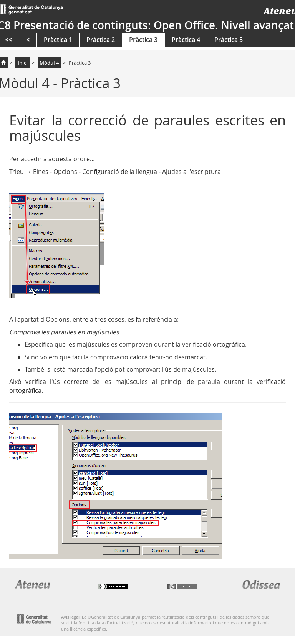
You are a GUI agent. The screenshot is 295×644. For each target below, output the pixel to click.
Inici (23, 63)
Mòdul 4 (49, 63)
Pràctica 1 (58, 40)
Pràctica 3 (143, 40)
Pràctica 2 (101, 40)
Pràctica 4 (186, 40)
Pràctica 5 (229, 40)
